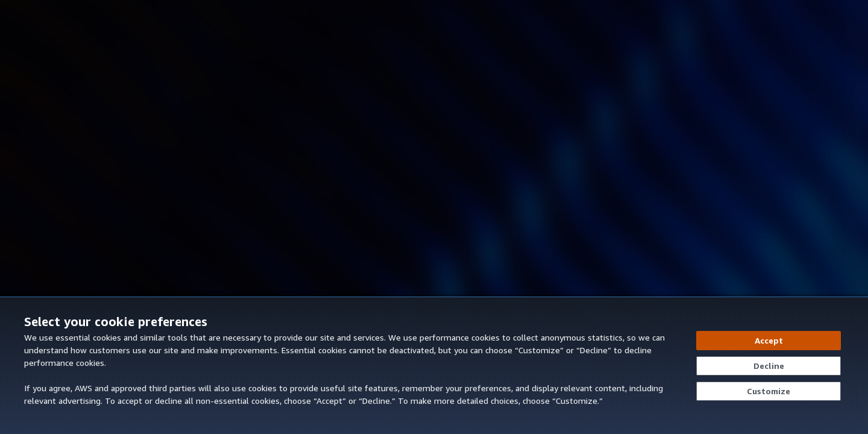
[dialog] (434, 365)
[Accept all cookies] (769, 341)
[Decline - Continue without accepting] (769, 366)
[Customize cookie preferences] (769, 391)
